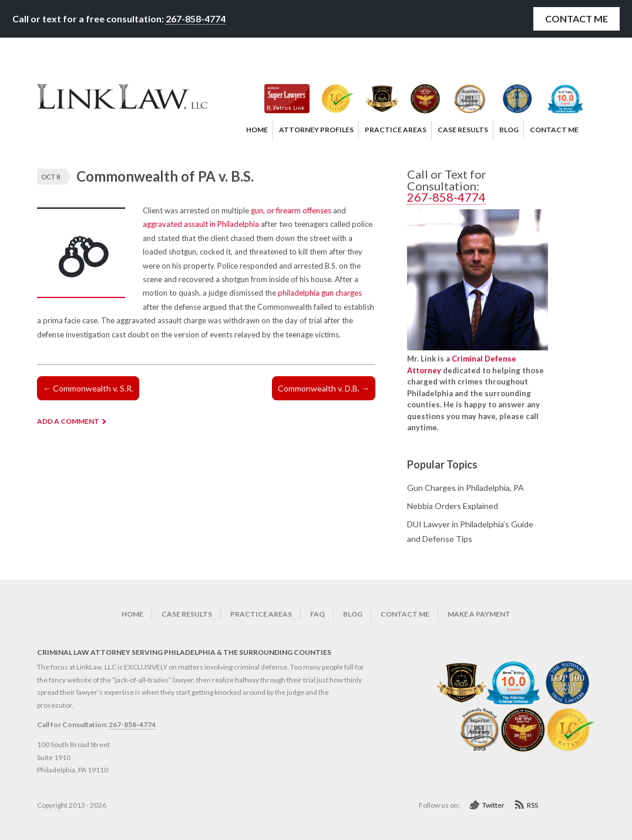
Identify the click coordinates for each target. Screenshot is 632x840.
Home (132, 614)
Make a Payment (479, 614)
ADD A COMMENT (68, 421)
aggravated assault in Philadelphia (201, 224)
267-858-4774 (196, 19)
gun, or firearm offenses (291, 210)
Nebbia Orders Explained (453, 506)
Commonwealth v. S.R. (88, 388)
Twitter (493, 805)
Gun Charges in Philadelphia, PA (465, 488)
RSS (532, 805)
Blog (353, 614)
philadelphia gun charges (320, 293)
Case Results (187, 614)
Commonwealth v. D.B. (324, 388)
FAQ (317, 614)
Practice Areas (261, 614)
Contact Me (576, 19)
